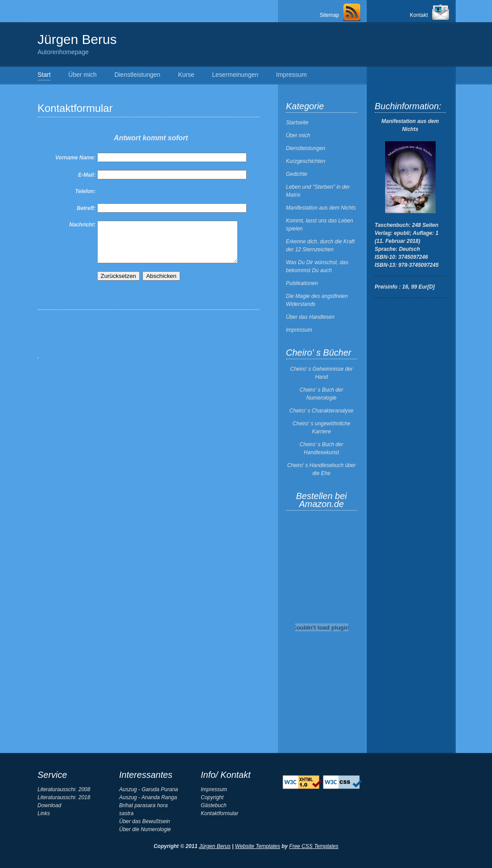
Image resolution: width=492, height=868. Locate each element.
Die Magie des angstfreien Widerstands (317, 300)
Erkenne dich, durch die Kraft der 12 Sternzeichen (321, 246)
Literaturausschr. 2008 (64, 789)
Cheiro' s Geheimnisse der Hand (321, 373)
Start (44, 75)
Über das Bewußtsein (145, 821)
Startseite (297, 123)
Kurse (186, 75)
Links (44, 813)
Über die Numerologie (145, 829)
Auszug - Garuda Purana (149, 789)
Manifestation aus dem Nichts (321, 208)
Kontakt (419, 15)
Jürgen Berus (215, 846)
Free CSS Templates (314, 846)
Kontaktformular (220, 813)
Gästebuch (214, 805)
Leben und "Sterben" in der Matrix (318, 191)
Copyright (212, 797)
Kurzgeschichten (306, 161)
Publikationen (302, 283)
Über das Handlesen (310, 317)
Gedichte (297, 174)
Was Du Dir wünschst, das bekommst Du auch (317, 266)
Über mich (83, 75)
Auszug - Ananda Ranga (148, 797)
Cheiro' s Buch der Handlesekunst (321, 448)
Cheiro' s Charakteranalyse (321, 411)
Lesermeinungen (235, 75)
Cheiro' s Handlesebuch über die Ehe (321, 469)
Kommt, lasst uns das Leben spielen (320, 225)
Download (49, 805)
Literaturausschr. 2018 (64, 797)
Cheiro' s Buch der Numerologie (321, 394)
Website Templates (258, 846)
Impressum (291, 75)
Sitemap (329, 15)
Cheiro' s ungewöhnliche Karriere (321, 428)
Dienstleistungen (138, 75)
